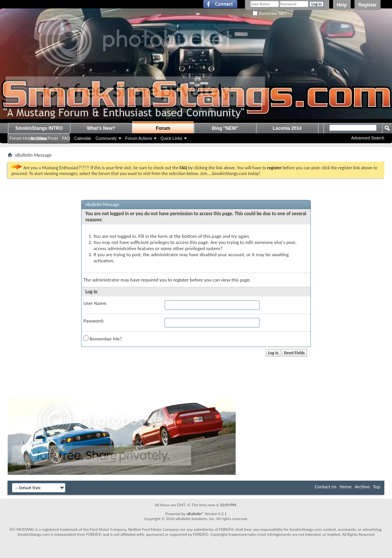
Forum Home (22, 138)
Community (106, 138)
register (181, 280)
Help (342, 5)
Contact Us (326, 487)
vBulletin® (195, 514)
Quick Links (171, 138)
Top (376, 487)
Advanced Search (368, 138)
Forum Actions (139, 138)
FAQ (66, 138)
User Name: (95, 303)
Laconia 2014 (287, 128)
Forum (163, 128)
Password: (94, 321)
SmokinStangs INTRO (39, 128)
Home (346, 487)
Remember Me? (269, 14)
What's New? (101, 128)
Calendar (83, 138)
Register (367, 5)
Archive (362, 487)
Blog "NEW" (225, 128)
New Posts (48, 138)
